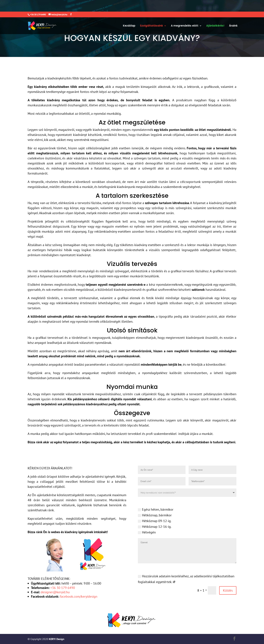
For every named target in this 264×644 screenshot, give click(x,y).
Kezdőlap (129, 14)
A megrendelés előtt (185, 14)
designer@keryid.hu (55, 592)
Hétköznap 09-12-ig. (155, 521)
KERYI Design (56, 639)
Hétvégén (147, 532)
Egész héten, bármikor (156, 509)
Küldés (228, 590)
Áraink (233, 14)
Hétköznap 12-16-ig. (155, 527)
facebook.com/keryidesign (79, 596)
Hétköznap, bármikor (155, 515)
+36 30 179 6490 (63, 588)
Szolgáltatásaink (151, 14)
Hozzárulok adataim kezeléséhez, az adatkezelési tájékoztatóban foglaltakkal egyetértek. (186, 579)
